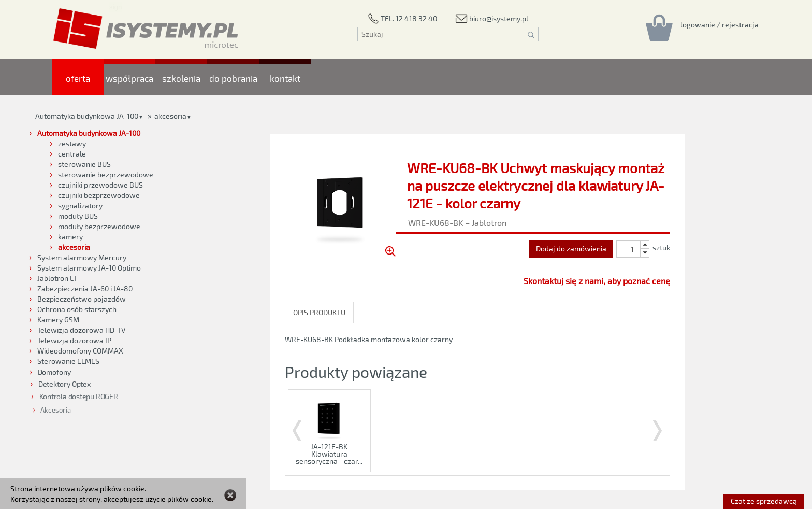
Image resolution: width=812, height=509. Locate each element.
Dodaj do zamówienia (571, 249)
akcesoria (170, 116)
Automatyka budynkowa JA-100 (87, 116)
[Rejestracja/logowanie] (720, 24)
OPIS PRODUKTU (319, 312)
